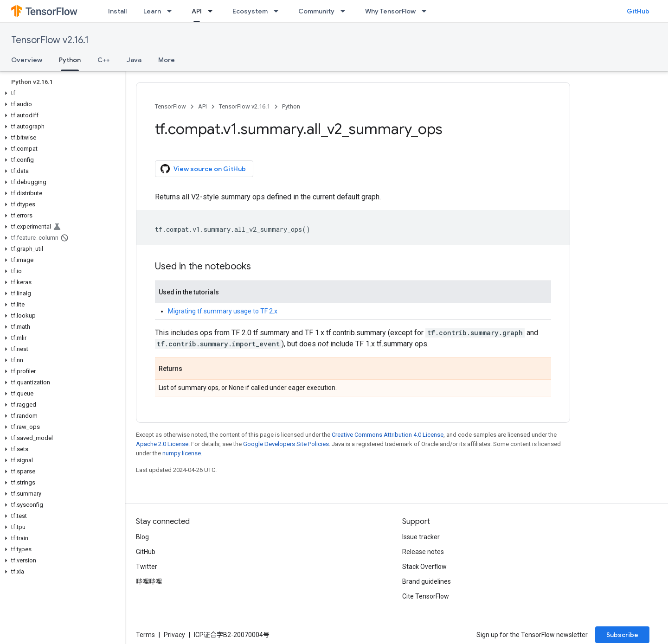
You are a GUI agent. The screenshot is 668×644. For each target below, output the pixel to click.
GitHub (638, 11)
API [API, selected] (197, 11)
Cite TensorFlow (426, 596)
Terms (145, 635)
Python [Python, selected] (70, 60)
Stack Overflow (424, 567)
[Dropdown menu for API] (213, 11)
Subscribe (622, 635)
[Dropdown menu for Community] (346, 11)
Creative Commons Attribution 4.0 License (388, 435)
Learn (152, 11)
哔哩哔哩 (149, 581)
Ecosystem (250, 11)
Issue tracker (421, 537)
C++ (104, 60)
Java (134, 60)
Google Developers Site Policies (286, 444)
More (167, 60)
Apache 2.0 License (162, 444)
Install (117, 11)
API (202, 106)
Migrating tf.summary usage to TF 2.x (223, 311)
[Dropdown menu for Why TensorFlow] (427, 11)
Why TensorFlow (390, 11)
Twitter (147, 567)
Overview (27, 60)
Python (291, 106)
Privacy (174, 635)
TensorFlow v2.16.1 (50, 40)
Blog (142, 537)
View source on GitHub (203, 169)
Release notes (423, 552)
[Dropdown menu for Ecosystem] (279, 11)
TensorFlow (170, 106)
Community (316, 11)
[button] (61, 93)
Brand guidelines (427, 581)
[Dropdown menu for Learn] (172, 11)
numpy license (182, 453)
